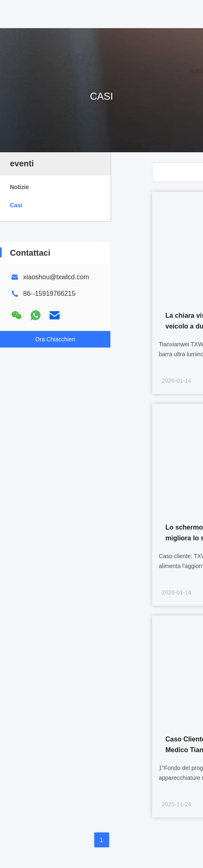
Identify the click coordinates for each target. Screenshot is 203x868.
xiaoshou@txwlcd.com (56, 277)
